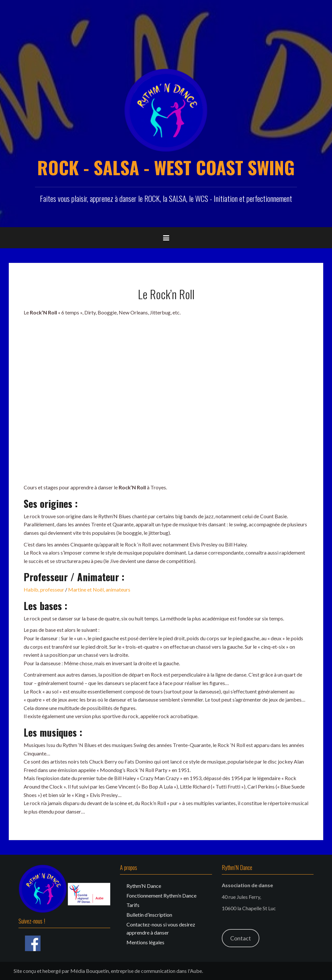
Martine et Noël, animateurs (99, 589)
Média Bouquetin (90, 971)
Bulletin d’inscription (149, 915)
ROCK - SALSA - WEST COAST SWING (166, 167)
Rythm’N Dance (144, 886)
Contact (241, 938)
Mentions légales (145, 942)
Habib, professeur (44, 589)
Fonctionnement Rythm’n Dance (161, 895)
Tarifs (133, 905)
